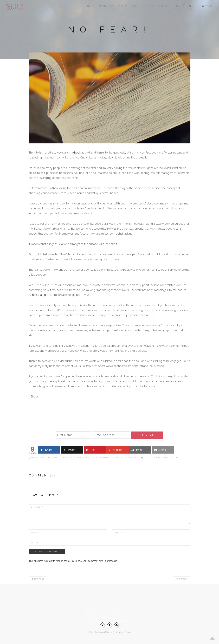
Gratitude (105, 458)
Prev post (37, 579)
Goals (94, 458)
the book (75, 153)
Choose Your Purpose (76, 458)
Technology (120, 458)
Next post (182, 579)
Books (157, 458)
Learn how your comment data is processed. (94, 561)
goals (165, 458)
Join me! (147, 435)
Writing (133, 458)
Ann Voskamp (37, 295)
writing (175, 458)
